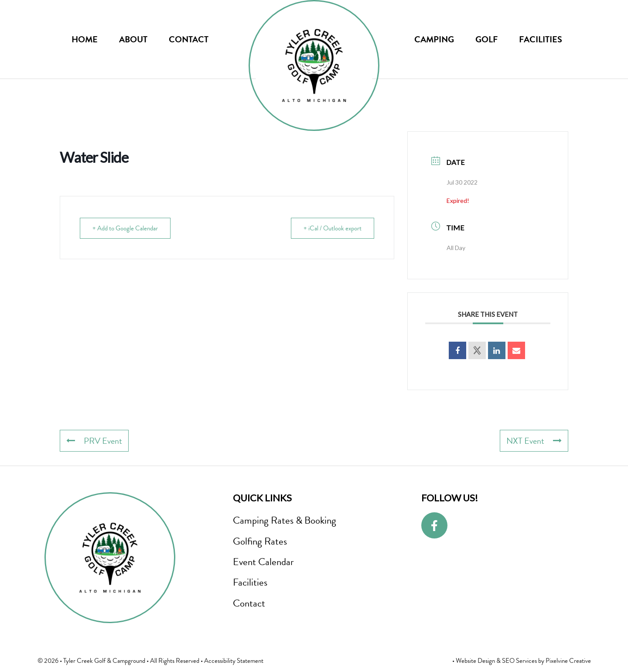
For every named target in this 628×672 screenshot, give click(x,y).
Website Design (475, 661)
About (133, 39)
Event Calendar (263, 562)
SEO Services (519, 661)
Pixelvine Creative (568, 661)
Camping (434, 39)
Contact (189, 39)
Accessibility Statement (234, 661)
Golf (486, 39)
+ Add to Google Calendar (125, 228)
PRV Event (94, 441)
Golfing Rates (260, 541)
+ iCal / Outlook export (333, 228)
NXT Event (534, 441)
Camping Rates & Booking (285, 520)
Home (85, 39)
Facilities (541, 39)
